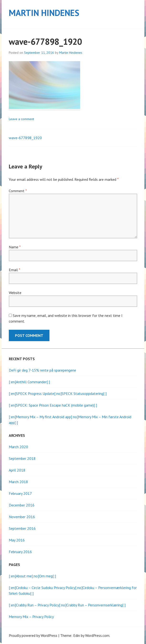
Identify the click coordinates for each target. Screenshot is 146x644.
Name (15, 247)
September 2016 (22, 528)
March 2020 (18, 447)
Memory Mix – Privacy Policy (31, 617)
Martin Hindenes (44, 13)
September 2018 (22, 458)
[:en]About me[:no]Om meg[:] (32, 576)
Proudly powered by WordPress (33, 635)
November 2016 (22, 517)
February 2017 (20, 493)
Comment (18, 191)
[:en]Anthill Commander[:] (29, 382)
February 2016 (20, 552)
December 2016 (22, 505)
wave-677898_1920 (25, 138)
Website (15, 293)
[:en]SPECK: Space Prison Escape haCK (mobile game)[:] (53, 405)
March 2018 (18, 482)
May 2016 (17, 540)
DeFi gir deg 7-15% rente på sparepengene (42, 370)
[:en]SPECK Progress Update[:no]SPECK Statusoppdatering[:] (58, 393)
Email (14, 270)
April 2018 (17, 470)
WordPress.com (97, 635)
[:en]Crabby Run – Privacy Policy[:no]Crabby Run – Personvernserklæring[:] (67, 605)
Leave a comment (21, 119)
